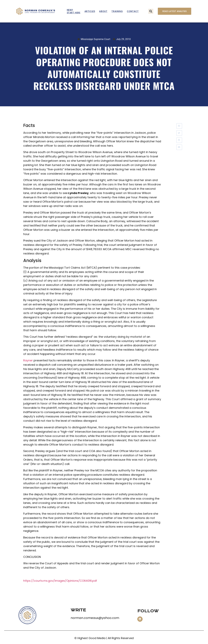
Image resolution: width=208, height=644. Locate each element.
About (103, 11)
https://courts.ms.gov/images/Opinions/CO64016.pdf (60, 581)
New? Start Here (74, 11)
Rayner (28, 360)
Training (117, 11)
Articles (90, 11)
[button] (151, 11)
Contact (133, 11)
